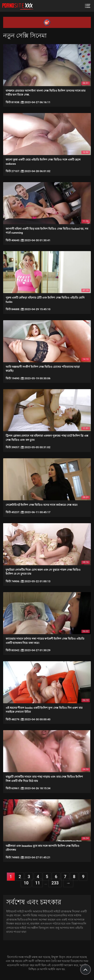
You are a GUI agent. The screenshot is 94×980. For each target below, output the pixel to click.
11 (38, 883)
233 (55, 883)
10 (26, 883)
